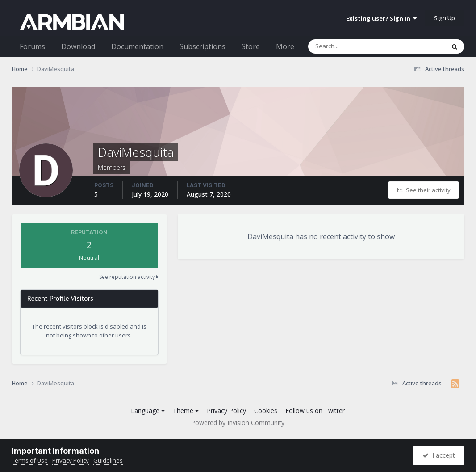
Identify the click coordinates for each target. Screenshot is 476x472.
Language (148, 411)
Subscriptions (203, 46)
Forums (32, 46)
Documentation (137, 46)
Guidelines (108, 460)
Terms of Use (30, 460)
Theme (186, 411)
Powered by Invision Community (238, 423)
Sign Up (445, 18)
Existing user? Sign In (381, 18)
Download (78, 46)
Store (251, 46)
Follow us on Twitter (315, 411)
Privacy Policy (226, 411)
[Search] (353, 46)
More (285, 46)
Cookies (266, 411)
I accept (439, 455)
